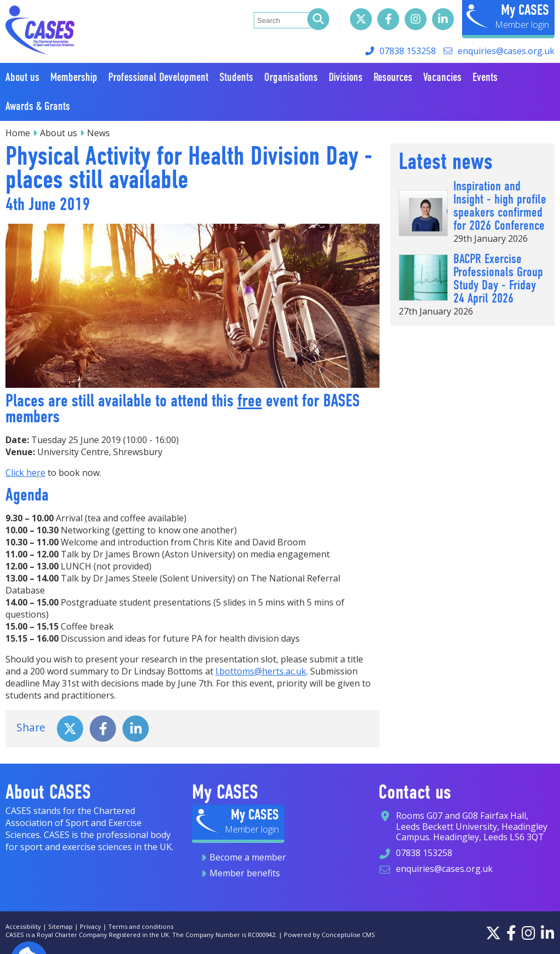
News (98, 133)
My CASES (525, 10)
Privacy (91, 926)
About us (59, 133)
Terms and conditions (141, 926)
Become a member (248, 857)
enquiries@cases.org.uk (506, 51)
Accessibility (23, 926)
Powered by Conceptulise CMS (329, 935)
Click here (25, 473)
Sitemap (60, 926)
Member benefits (245, 873)
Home (18, 133)
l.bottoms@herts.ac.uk (261, 671)
